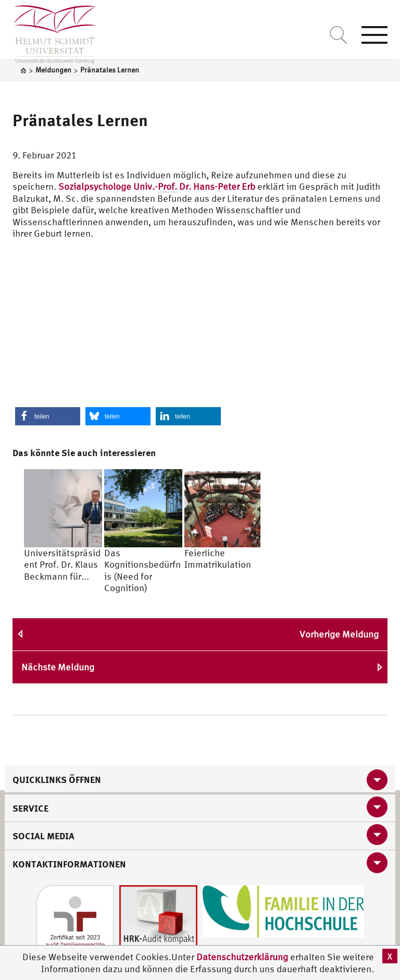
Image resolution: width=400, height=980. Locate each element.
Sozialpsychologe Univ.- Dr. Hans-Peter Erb (157, 187)
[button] (48, 416)
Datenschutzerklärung (242, 957)
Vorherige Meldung (339, 634)
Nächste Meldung (58, 667)
